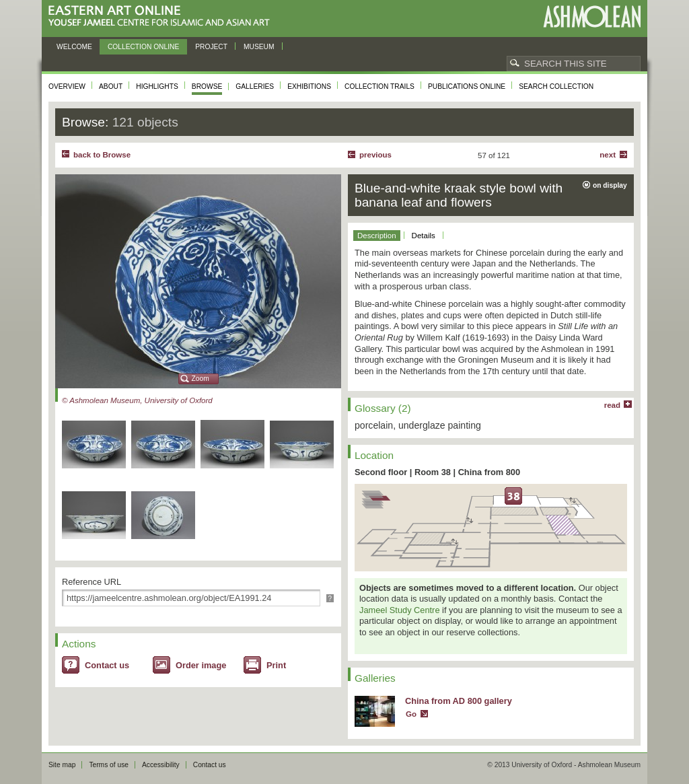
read (612, 405)
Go (411, 714)
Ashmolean (592, 16)
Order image (201, 665)
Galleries (255, 86)
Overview (67, 86)
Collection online (143, 47)
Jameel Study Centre (400, 610)
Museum (259, 47)
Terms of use (109, 765)
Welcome (74, 47)
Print (276, 665)
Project (211, 47)
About (111, 86)
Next (608, 155)
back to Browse (102, 155)
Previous (375, 155)
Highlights (157, 86)
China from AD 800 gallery (459, 701)
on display (610, 185)
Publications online (467, 86)
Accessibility (161, 765)
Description (377, 236)
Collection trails (379, 86)
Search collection (556, 86)
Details (424, 236)
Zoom (201, 379)
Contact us (107, 665)
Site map (62, 765)
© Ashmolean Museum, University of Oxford (137, 400)
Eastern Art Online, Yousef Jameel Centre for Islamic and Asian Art (162, 16)
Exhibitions (309, 86)
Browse (207, 86)
